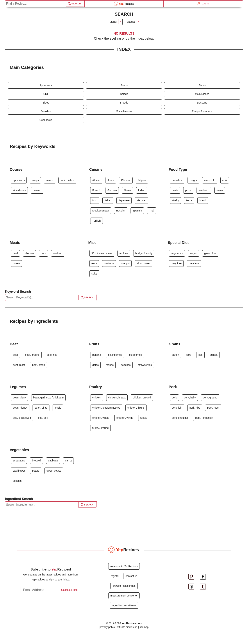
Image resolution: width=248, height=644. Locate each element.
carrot (68, 461)
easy (94, 263)
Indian (142, 190)
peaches (126, 365)
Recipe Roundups (202, 111)
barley (175, 355)
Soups (124, 85)
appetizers (19, 180)
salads (50, 180)
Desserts (202, 103)
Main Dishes (202, 94)
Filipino (142, 180)
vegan (194, 253)
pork (43, 253)
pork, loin (177, 408)
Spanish (137, 211)
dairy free (176, 263)
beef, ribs (52, 355)
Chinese (126, 180)
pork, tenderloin (204, 418)
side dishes (19, 190)
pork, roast (213, 408)
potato (36, 471)
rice (201, 355)
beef (15, 253)
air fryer (124, 253)
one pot (125, 263)
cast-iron (109, 263)
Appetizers (46, 85)
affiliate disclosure (127, 627)
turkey (16, 263)
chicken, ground (142, 398)
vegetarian (177, 253)
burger (193, 180)
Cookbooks (46, 120)
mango (110, 365)
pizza (188, 190)
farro (189, 355)
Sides (46, 103)
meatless (194, 263)
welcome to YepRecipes (124, 566)
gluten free (210, 253)
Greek (127, 190)
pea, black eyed (22, 418)
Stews (202, 85)
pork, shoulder (180, 418)
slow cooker (144, 263)
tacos (189, 200)
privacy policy (107, 627)
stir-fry (175, 200)
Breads (124, 103)
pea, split (43, 418)
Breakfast (46, 111)
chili (225, 180)
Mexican (142, 200)
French (96, 190)
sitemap (144, 627)
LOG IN (203, 4)
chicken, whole (101, 418)
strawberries (145, 365)
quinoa (214, 355)
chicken (29, 253)
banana (97, 355)
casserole (210, 180)
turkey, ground (100, 428)
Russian (121, 211)
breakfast (177, 180)
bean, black (19, 398)
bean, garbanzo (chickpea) (49, 398)
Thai (152, 211)
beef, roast (19, 365)
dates (95, 365)
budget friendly (144, 253)
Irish (95, 200)
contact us (131, 576)
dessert (37, 190)
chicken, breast (117, 398)
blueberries (135, 355)
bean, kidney (20, 408)
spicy (94, 274)
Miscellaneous (124, 111)
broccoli (36, 461)
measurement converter (124, 596)
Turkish (96, 221)
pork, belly (190, 398)
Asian (111, 180)
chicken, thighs (136, 408)
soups (35, 180)
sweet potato (54, 471)
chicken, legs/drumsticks (106, 408)
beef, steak (39, 365)
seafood (58, 253)
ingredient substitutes (124, 605)
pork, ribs (195, 408)
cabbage (53, 461)
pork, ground (210, 398)
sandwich (204, 190)
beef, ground (32, 355)
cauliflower (19, 471)
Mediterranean (101, 211)
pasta (175, 190)
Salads (124, 94)
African (96, 180)
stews (220, 190)
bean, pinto (41, 408)
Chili (46, 94)
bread (203, 200)
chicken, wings (125, 418)
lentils (58, 408)
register (115, 576)
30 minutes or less (102, 253)
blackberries (115, 355)
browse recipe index (124, 586)
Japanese (124, 200)
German (112, 190)
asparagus (19, 461)
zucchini (18, 481)
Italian (108, 200)
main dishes (67, 180)
